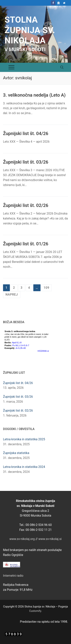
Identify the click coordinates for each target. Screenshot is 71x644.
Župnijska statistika (16, 453)
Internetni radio (13, 576)
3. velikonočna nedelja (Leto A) (34, 95)
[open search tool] (62, 67)
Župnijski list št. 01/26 (26, 244)
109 (47, 288)
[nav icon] (11, 67)
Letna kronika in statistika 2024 (24, 467)
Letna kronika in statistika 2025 (24, 439)
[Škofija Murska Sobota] (59, 3)
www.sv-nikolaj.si (50, 539)
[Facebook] (53, 3)
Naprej (12, 295)
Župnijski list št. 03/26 (26, 162)
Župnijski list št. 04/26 (26, 134)
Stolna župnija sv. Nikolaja (30, 30)
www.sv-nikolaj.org (22, 539)
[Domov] (64, 3)
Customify (35, 611)
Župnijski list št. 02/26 (26, 205)
